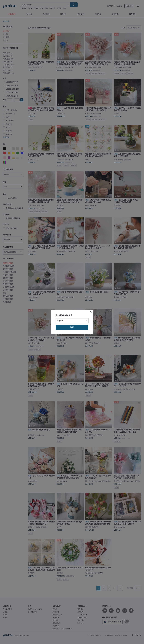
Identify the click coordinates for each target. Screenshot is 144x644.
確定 (72, 327)
